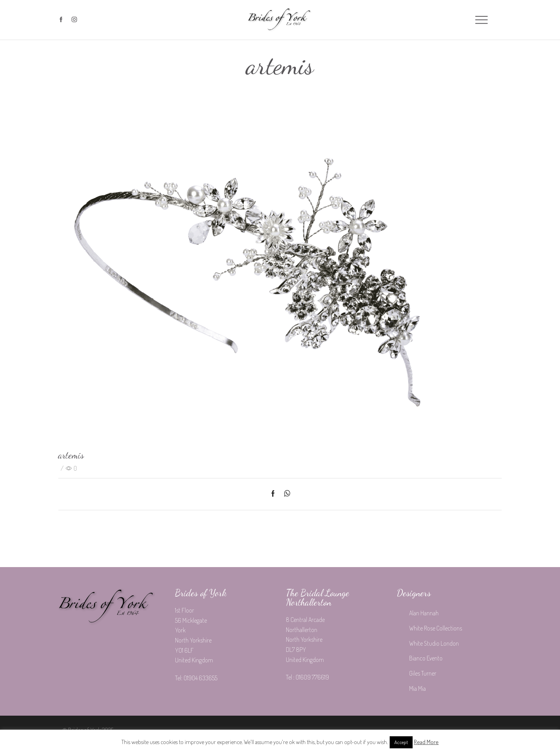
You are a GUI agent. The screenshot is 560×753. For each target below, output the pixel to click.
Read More (426, 742)
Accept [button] (401, 742)
